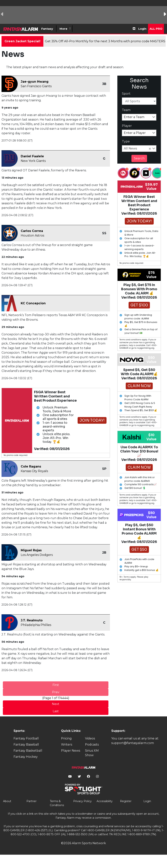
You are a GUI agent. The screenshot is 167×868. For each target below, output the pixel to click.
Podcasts (92, 745)
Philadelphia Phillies (36, 625)
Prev (56, 692)
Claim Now (139, 386)
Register (126, 801)
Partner (31, 801)
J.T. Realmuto (32, 620)
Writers (67, 745)
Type (126, 141)
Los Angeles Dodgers (37, 555)
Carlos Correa (32, 231)
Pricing (66, 738)
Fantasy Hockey (26, 757)
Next (56, 704)
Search (139, 158)
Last (56, 711)
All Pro (156, 29)
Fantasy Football (26, 738)
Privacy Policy (82, 801)
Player (127, 126)
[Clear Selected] (150, 149)
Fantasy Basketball (28, 751)
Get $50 (139, 549)
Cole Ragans (31, 466)
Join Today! (92, 420)
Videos (90, 738)
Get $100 (139, 305)
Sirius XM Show (92, 753)
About (7, 801)
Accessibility (105, 801)
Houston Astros (32, 235)
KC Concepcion (33, 303)
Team (126, 110)
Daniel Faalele (32, 156)
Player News (71, 751)
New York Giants (33, 161)
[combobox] (139, 117)
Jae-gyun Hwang (35, 82)
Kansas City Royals (34, 471)
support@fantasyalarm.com (133, 743)
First (56, 685)
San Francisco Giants (36, 86)
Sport (126, 94)
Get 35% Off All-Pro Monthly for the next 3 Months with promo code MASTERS (105, 41)
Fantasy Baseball (26, 745)
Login (142, 29)
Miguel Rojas (31, 550)
